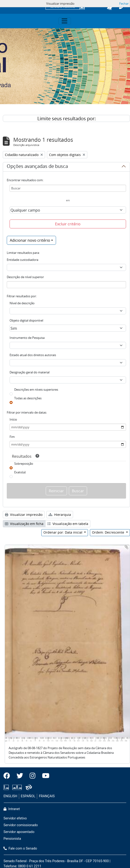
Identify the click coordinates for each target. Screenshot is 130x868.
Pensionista (12, 839)
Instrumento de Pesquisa (27, 338)
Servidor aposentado (19, 832)
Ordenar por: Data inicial (63, 532)
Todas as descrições (28, 398)
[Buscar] (68, 188)
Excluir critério (68, 224)
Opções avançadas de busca (37, 167)
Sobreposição (24, 464)
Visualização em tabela (68, 524)
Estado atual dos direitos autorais (33, 355)
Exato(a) (20, 472)
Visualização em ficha (24, 524)
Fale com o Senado (20, 849)
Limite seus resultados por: (67, 119)
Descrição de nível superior (25, 277)
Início (13, 419)
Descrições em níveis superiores (36, 390)
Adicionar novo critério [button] (30, 240)
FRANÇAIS (47, 796)
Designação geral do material (30, 372)
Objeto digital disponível (26, 320)
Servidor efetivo (15, 818)
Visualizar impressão (24, 515)
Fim (12, 437)
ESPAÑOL (28, 796)
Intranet (12, 809)
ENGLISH (10, 796)
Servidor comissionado (21, 825)
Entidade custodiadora (23, 260)
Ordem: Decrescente (109, 532)
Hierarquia (60, 515)
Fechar (124, 4)
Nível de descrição (22, 303)
